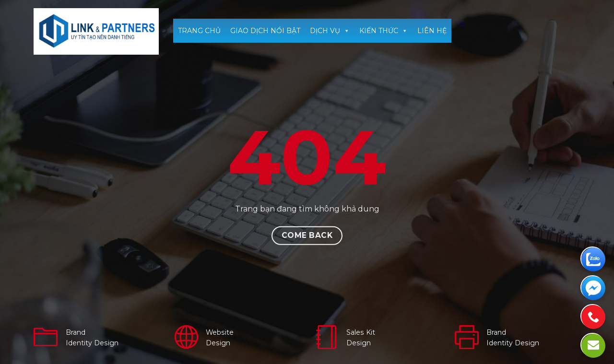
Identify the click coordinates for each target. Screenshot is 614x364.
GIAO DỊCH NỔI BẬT (265, 31)
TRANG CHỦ (199, 31)
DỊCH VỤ (330, 31)
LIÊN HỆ (432, 31)
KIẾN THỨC (384, 31)
